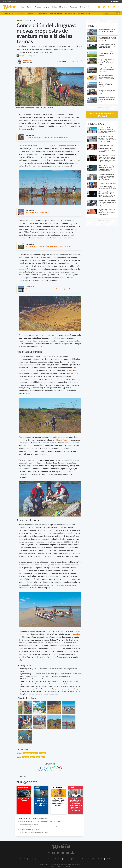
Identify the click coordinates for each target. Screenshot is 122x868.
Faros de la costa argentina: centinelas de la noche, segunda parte (47, 137)
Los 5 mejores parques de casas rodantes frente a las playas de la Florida (40, 821)
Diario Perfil (17, 859)
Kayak (43, 757)
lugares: (20, 753)
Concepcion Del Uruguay (31, 753)
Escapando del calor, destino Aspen (30, 829)
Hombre (58, 859)
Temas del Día (9, 13)
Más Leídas (93, 26)
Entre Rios (42, 753)
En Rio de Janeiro (70, 13)
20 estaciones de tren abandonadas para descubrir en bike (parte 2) (48, 246)
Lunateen (101, 859)
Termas (33, 757)
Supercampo (76, 859)
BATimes (109, 859)
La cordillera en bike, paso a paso (36, 212)
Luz (89, 859)
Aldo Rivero (28, 60)
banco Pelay (62, 440)
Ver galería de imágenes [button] (26, 56)
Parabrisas (66, 859)
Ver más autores (28, 62)
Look (84, 859)
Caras (25, 859)
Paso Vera (26, 757)
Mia (94, 859)
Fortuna (50, 859)
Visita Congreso (42, 13)
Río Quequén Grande (84, 13)
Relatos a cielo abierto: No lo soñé (29, 824)
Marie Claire (41, 859)
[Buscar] (110, 13)
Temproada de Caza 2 (56, 13)
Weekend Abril (20, 13)
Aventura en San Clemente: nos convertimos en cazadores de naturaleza (40, 827)
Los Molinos (31, 13)
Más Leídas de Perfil (96, 124)
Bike (38, 757)
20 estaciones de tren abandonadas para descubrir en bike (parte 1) (48, 289)
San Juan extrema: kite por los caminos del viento (34, 832)
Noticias (32, 859)
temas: (19, 757)
